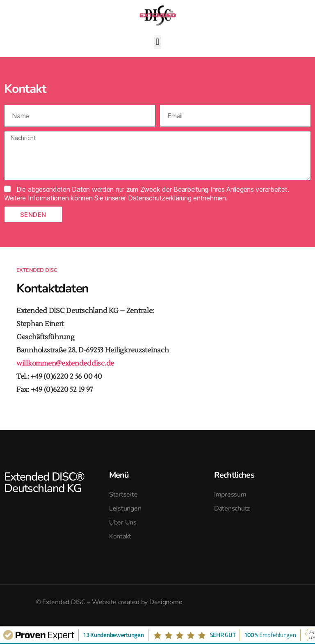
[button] (158, 42)
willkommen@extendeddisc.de (65, 363)
